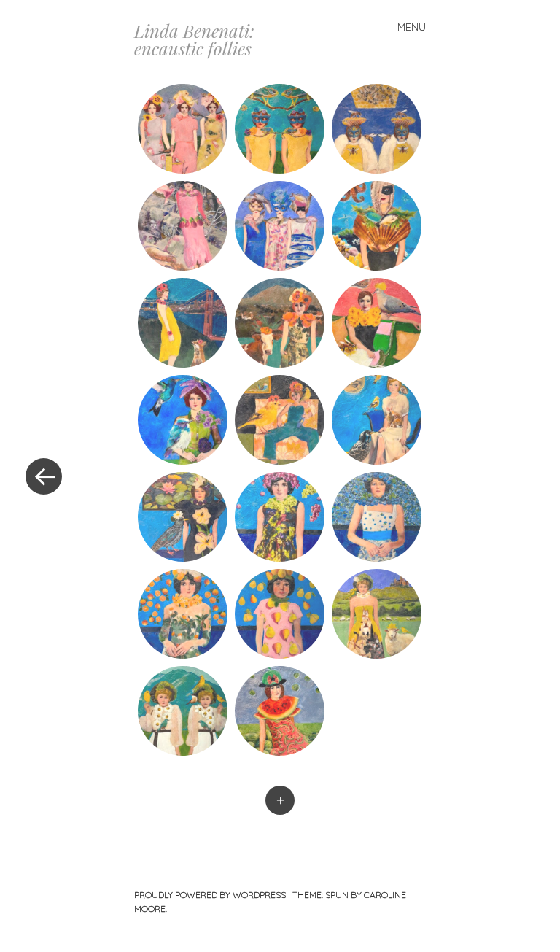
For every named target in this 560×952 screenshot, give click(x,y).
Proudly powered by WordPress (210, 895)
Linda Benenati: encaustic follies (194, 39)
